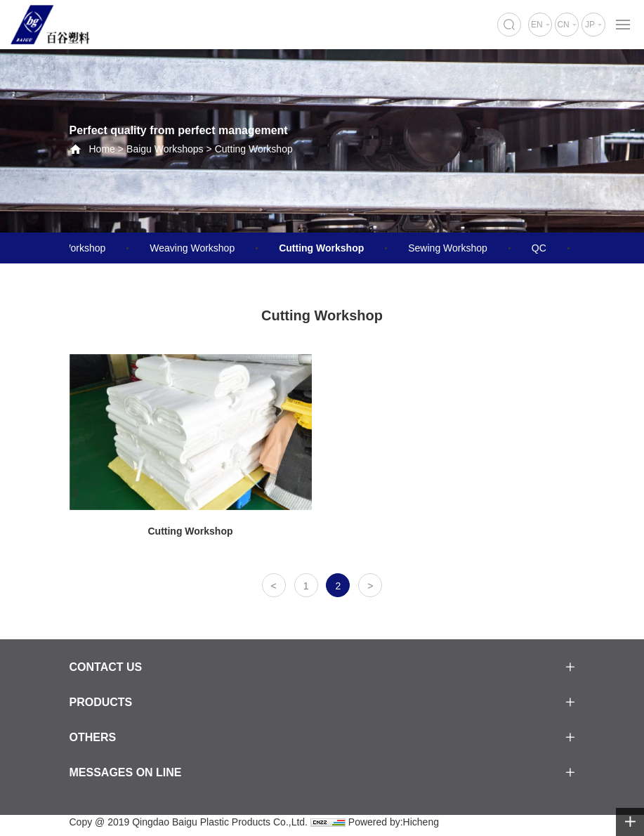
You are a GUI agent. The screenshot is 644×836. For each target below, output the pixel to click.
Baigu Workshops (165, 149)
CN (563, 25)
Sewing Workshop (448, 248)
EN (537, 25)
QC (539, 248)
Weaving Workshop (192, 248)
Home (102, 149)
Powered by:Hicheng (394, 822)
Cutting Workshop (254, 149)
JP (590, 25)
